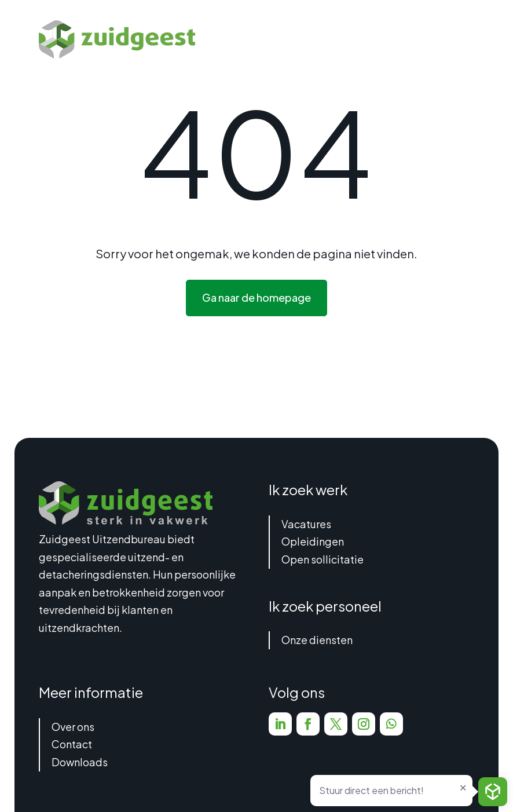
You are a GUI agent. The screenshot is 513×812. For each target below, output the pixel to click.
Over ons (73, 727)
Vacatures (306, 524)
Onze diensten (317, 640)
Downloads (80, 762)
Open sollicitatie (323, 559)
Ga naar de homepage (256, 297)
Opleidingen (313, 541)
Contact (72, 744)
